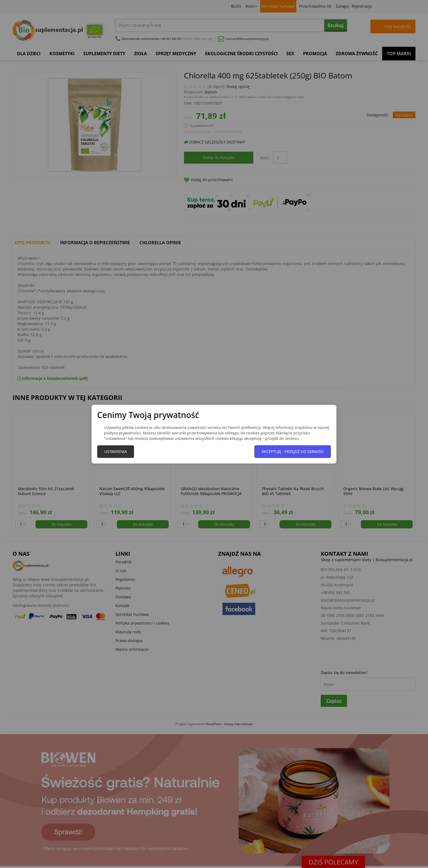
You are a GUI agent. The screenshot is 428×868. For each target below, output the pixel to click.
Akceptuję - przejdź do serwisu (293, 451)
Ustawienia (116, 451)
